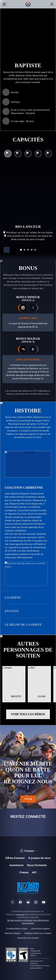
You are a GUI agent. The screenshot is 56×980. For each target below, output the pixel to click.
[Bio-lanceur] (8, 154)
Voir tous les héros (28, 714)
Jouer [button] (28, 799)
